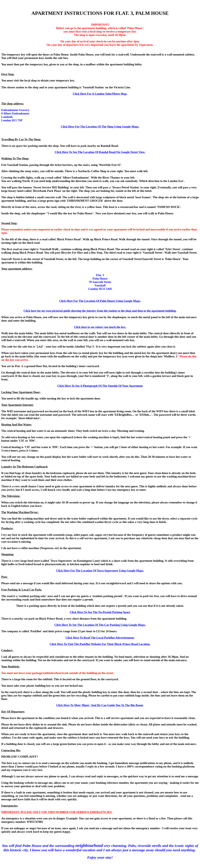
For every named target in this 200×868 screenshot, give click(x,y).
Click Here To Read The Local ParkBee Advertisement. (100, 638)
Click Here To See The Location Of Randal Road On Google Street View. (100, 152)
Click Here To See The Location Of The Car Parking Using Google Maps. (100, 625)
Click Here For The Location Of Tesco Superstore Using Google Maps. (100, 571)
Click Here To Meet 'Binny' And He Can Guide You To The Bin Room (100, 705)
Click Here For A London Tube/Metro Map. (100, 94)
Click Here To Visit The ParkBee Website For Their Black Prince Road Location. (100, 644)
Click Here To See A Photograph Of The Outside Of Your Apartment (100, 386)
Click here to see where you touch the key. (100, 327)
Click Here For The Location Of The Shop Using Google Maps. (100, 127)
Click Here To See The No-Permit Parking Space (100, 612)
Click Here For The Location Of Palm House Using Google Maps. (100, 301)
